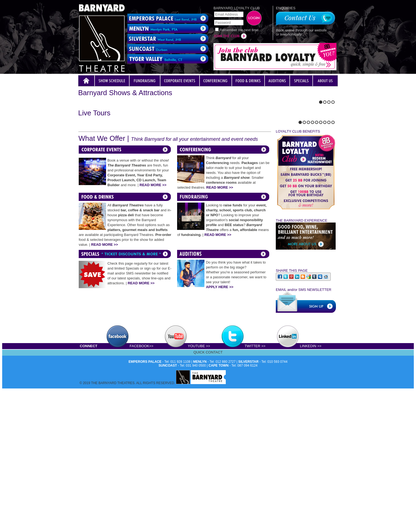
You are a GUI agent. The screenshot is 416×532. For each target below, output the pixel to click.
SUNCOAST (168, 502)
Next (84, 182)
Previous (80, 182)
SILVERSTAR (248, 498)
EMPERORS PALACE (145, 498)
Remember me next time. (239, 30)
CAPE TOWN (219, 502)
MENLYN (200, 498)
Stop (91, 182)
